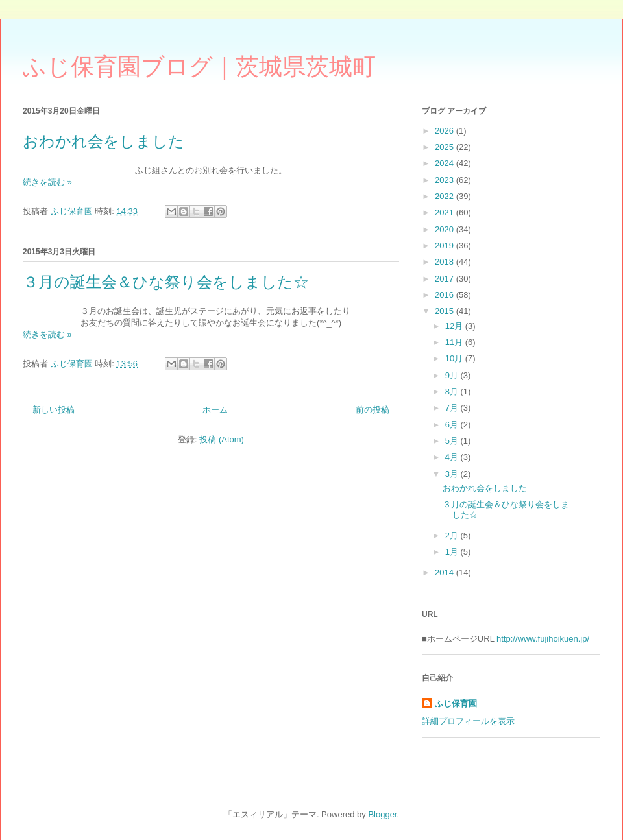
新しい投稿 (54, 410)
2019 (446, 246)
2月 (453, 535)
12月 (455, 326)
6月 (453, 425)
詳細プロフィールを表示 (468, 721)
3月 (453, 474)
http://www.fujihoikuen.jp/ (543, 639)
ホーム (215, 410)
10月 (455, 358)
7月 (453, 408)
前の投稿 (373, 410)
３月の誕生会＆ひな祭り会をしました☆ (166, 282)
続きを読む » (47, 182)
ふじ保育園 (456, 703)
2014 (446, 572)
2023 (446, 180)
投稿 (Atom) (222, 439)
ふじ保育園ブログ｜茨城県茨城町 (199, 67)
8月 (453, 391)
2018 (446, 262)
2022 (446, 196)
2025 (446, 147)
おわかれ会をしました (104, 141)
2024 (446, 163)
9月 (453, 375)
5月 (453, 441)
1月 (453, 552)
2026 (446, 131)
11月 (455, 342)
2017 (446, 279)
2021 (446, 212)
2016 (446, 295)
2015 (446, 311)
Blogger (382, 814)
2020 (446, 229)
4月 (453, 457)
